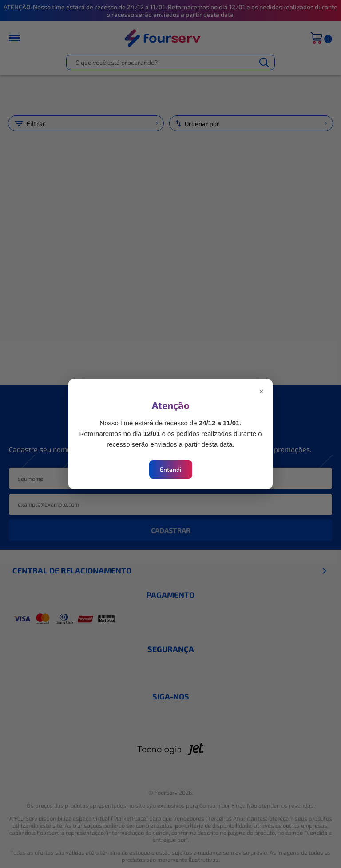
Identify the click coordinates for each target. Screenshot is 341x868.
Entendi (171, 469)
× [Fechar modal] (261, 390)
